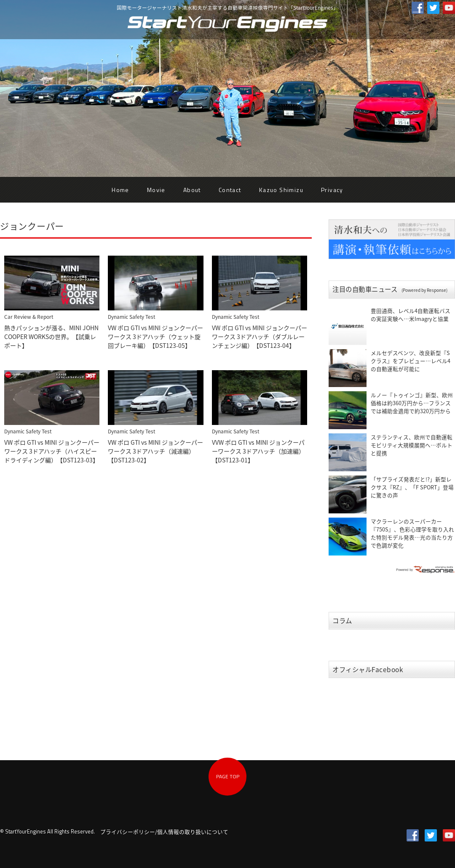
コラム (342, 621)
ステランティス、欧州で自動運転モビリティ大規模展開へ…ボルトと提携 (412, 445)
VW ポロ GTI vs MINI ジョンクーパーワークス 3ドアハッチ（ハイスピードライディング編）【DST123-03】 (52, 451)
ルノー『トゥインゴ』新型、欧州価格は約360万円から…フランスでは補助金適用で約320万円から (412, 403)
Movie (156, 190)
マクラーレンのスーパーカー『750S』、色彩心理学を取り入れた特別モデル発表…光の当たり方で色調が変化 (412, 533)
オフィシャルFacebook (368, 669)
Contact (230, 190)
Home (120, 190)
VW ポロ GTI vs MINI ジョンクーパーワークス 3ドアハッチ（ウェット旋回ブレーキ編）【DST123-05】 (155, 337)
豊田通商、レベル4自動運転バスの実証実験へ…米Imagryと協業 (411, 315)
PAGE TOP (228, 776)
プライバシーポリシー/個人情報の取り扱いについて (164, 832)
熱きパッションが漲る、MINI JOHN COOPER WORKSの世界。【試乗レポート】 (51, 337)
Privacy (332, 190)
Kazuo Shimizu (281, 190)
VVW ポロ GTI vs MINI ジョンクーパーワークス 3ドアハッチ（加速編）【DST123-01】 (258, 451)
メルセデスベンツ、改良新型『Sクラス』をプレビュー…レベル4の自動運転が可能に (411, 361)
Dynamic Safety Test (131, 317)
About (192, 190)
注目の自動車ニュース (390, 289)
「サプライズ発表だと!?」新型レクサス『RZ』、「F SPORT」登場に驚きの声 (412, 487)
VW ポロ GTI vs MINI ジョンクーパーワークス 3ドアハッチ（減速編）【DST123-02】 (155, 451)
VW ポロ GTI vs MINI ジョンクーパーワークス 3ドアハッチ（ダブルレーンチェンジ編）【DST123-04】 (260, 337)
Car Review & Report (29, 317)
